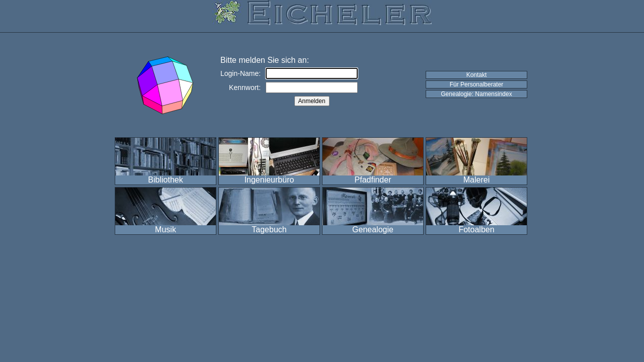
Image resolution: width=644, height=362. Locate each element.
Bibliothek (165, 180)
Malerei (476, 180)
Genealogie (373, 230)
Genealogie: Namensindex (476, 94)
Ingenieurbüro (269, 180)
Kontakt (477, 75)
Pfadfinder (373, 180)
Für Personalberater (477, 84)
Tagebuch (269, 230)
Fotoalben (476, 230)
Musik (166, 230)
